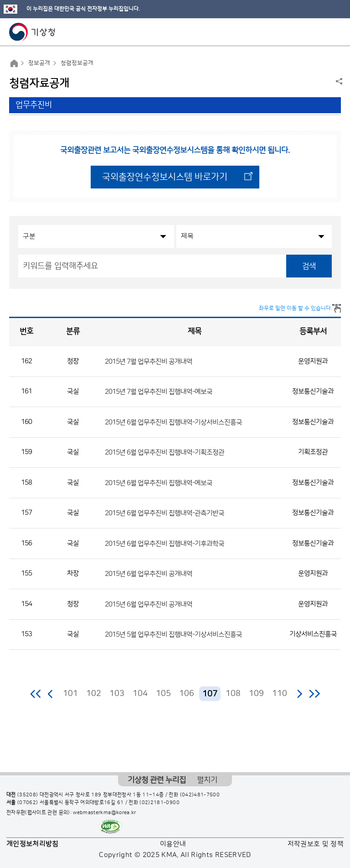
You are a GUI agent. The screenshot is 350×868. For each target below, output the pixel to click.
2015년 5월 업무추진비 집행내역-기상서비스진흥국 (173, 635)
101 (70, 694)
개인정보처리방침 (33, 844)
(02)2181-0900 (160, 803)
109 (256, 694)
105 (163, 694)
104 (140, 694)
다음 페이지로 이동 (299, 694)
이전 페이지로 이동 (51, 694)
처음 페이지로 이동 (36, 694)
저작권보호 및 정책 (316, 844)
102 (94, 694)
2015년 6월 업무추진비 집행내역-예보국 (159, 483)
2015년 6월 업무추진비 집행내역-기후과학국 (165, 543)
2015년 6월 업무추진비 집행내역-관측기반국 (165, 513)
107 (210, 694)
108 (233, 694)
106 (187, 694)
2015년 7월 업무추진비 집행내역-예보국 (159, 392)
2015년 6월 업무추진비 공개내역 (149, 574)
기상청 (32, 32)
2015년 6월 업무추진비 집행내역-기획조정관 (165, 452)
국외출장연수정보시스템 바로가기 (165, 177)
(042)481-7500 (200, 795)
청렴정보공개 (77, 63)
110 (280, 694)
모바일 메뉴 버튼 (335, 32)
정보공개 (39, 63)
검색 (309, 266)
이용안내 (173, 844)
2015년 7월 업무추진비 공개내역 (149, 361)
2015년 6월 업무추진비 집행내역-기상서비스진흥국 (173, 422)
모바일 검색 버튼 (321, 32)
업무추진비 (34, 105)
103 (117, 694)
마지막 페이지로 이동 (314, 694)
